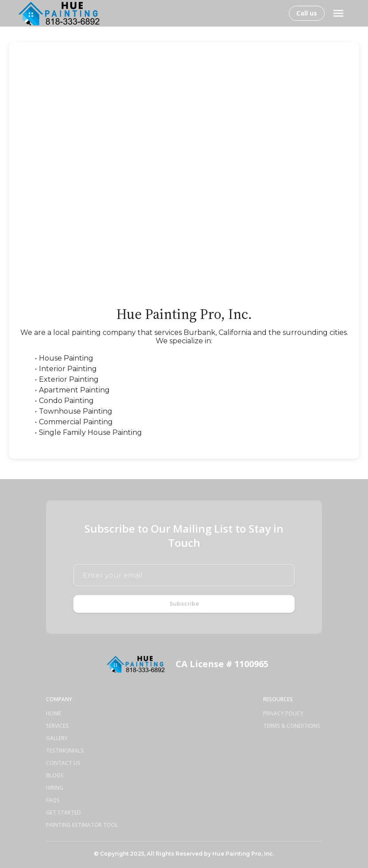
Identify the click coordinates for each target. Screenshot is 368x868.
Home (54, 714)
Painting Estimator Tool (82, 825)
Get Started (63, 813)
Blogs (55, 776)
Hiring (55, 788)
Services (57, 726)
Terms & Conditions (292, 726)
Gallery (57, 738)
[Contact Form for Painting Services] (184, 173)
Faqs (53, 800)
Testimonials (65, 751)
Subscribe (184, 604)
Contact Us (63, 763)
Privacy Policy (283, 714)
